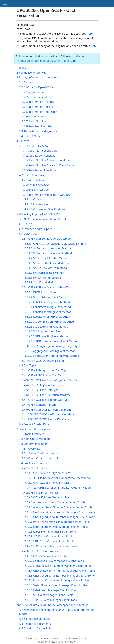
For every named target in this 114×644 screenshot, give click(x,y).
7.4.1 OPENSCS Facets (35, 468)
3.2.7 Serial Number (34, 121)
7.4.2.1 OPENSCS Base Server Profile (47, 497)
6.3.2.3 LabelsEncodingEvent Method (47, 302)
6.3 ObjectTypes (29, 234)
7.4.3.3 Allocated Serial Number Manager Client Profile (58, 566)
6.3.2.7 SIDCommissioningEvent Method (49, 322)
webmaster (81, 638)
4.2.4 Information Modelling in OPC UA (46, 195)
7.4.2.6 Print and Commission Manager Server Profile (57, 522)
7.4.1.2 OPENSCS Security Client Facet (47, 483)
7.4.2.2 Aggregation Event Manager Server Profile (55, 502)
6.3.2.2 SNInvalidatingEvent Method (46, 297)
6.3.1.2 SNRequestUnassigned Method (48, 248)
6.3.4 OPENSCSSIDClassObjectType (43, 361)
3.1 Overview (27, 82)
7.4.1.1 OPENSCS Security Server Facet (48, 473)
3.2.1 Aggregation (33, 92)
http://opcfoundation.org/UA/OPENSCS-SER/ (49, 61)
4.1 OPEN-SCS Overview (34, 146)
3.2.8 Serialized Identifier (37, 126)
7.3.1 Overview (31, 449)
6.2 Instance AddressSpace (36, 229)
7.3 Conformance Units (33, 444)
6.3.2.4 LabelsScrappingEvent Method (48, 307)
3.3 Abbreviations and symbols (38, 131)
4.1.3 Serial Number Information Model (46, 160)
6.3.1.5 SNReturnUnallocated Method (47, 263)
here (90, 34)
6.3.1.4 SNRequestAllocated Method (46, 258)
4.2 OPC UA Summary (32, 175)
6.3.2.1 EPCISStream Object (41, 292)
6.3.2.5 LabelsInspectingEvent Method (48, 312)
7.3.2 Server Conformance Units (41, 453)
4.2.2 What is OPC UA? (35, 185)
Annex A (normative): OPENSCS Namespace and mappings (52, 605)
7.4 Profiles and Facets (33, 463)
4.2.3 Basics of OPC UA (36, 190)
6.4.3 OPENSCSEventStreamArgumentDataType (51, 380)
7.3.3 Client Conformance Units (41, 458)
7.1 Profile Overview (31, 434)
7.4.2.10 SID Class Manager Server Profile (50, 541)
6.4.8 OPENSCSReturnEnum (39, 405)
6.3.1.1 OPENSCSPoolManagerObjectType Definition (56, 244)
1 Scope (21, 68)
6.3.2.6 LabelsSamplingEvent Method (47, 317)
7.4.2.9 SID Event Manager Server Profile (49, 536)
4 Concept (23, 141)
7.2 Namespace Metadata (35, 439)
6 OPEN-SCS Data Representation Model (41, 219)
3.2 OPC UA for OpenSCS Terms (38, 87)
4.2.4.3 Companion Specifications (45, 209)
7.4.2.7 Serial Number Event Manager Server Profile (56, 527)
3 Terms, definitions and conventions (39, 77)
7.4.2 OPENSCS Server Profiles (40, 493)
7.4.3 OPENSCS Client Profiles (40, 551)
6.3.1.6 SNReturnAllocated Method (46, 268)
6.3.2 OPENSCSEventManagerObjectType (47, 287)
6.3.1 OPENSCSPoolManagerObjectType (46, 239)
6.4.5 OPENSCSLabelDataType (40, 390)
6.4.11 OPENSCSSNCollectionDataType (45, 419)
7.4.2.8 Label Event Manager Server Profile (50, 532)
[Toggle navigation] (5, 3)
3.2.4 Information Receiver (38, 107)
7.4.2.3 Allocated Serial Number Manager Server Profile (58, 507)
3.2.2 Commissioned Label (38, 97)
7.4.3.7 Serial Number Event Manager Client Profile (56, 585)
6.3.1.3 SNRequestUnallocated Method (48, 253)
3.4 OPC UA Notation (32, 136)
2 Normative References (31, 73)
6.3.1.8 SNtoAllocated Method (43, 278)
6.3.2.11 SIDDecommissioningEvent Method (51, 341)
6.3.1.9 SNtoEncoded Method (42, 282)
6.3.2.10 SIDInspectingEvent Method (47, 336)
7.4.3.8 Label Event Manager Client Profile (50, 590)
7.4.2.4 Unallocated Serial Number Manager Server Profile (60, 512)
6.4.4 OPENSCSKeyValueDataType (42, 385)
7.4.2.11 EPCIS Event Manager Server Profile (51, 546)
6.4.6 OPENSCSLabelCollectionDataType (46, 395)
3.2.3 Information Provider (38, 102)
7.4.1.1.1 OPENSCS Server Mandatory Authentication (59, 478)
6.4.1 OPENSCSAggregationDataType (44, 370)
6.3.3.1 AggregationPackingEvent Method (50, 351)
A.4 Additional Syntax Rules (36, 628)
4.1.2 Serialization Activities (38, 156)
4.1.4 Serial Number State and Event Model (48, 165)
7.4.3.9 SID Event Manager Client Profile (49, 595)
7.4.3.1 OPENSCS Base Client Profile (46, 556)
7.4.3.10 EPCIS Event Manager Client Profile (51, 600)
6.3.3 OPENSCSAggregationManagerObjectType (51, 346)
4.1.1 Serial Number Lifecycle (40, 151)
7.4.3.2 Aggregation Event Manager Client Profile (54, 561)
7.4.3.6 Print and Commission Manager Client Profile (57, 580)
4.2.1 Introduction (33, 180)
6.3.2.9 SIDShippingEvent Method (45, 331)
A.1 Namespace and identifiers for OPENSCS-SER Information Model (57, 612)
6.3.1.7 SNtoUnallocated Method (44, 273)
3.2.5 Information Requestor (39, 112)
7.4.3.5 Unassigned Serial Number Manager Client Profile (59, 576)
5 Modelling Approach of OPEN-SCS (38, 214)
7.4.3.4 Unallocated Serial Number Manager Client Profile (60, 571)
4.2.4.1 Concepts (35, 199)
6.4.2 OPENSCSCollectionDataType (43, 375)
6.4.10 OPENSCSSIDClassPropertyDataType (48, 414)
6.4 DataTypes (28, 365)
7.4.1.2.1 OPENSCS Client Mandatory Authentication (59, 488)
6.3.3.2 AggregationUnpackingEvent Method (52, 356)
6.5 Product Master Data (34, 424)
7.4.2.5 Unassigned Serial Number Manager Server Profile (60, 517)
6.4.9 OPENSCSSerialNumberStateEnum (46, 410)
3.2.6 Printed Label (33, 116)
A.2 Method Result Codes (35, 619)
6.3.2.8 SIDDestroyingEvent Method (46, 327)
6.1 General (26, 224)
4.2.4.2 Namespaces (37, 204)
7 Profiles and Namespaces (33, 429)
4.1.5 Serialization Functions (39, 170)
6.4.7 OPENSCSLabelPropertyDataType (45, 400)
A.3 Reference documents (35, 624)
